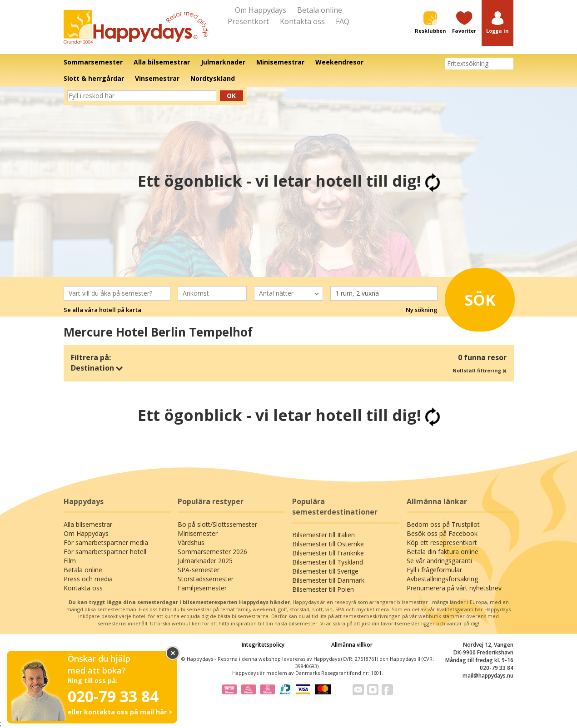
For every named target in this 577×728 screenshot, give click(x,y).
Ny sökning (422, 310)
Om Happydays (261, 10)
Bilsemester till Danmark (328, 580)
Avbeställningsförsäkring (442, 579)
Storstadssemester (206, 579)
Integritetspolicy (263, 645)
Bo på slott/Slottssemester (217, 524)
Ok (231, 96)
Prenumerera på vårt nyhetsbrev (454, 588)
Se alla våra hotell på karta (102, 310)
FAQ (343, 21)
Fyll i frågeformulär (434, 570)
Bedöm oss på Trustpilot (443, 524)
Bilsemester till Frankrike (328, 553)
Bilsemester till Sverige (325, 571)
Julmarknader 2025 (205, 561)
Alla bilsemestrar (88, 524)
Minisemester (198, 533)
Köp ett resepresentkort (442, 542)
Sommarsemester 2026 (212, 552)
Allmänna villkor (352, 645)
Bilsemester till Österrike (328, 544)
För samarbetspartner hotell (105, 552)
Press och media (88, 579)
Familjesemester (202, 588)
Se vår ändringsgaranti (439, 561)
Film (70, 561)
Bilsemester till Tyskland (328, 562)
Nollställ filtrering (480, 370)
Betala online (320, 10)
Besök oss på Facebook (442, 533)
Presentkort (248, 21)
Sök (476, 297)
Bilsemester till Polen (323, 589)
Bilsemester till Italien (323, 535)
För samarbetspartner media (106, 542)
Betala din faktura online (443, 552)
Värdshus (191, 542)
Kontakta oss (302, 21)
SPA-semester (199, 570)
